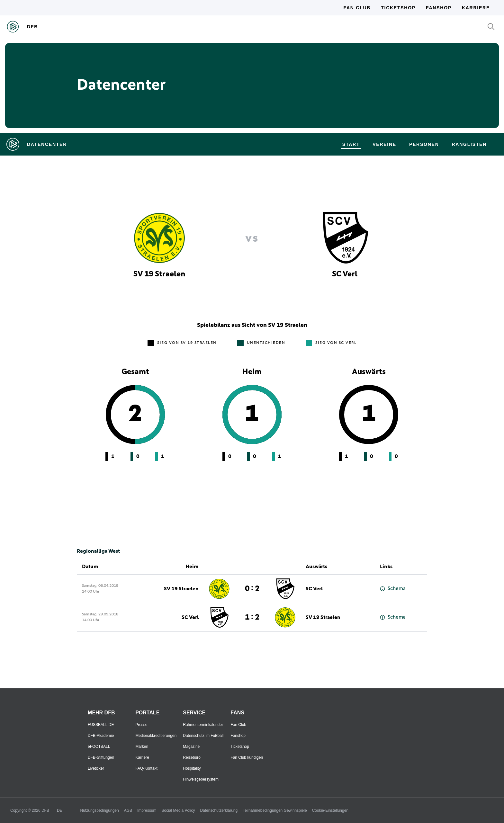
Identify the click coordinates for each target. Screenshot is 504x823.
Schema (393, 589)
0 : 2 (252, 589)
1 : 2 (252, 617)
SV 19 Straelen (181, 589)
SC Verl (314, 589)
